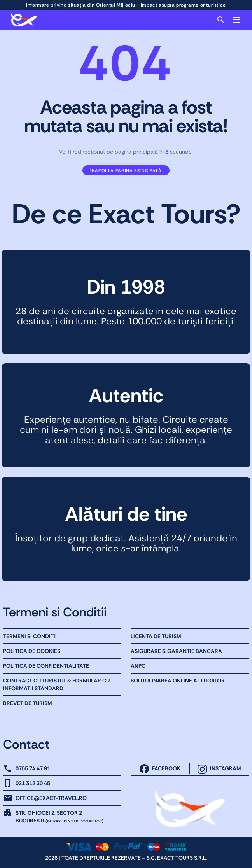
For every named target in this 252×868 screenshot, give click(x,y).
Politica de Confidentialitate (46, 666)
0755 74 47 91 (33, 768)
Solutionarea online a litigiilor (178, 681)
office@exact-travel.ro (51, 798)
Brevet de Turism (28, 703)
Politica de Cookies (32, 651)
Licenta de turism (156, 636)
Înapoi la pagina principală (126, 170)
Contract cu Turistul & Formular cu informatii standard (56, 684)
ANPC (138, 666)
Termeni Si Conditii (30, 636)
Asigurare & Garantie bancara (176, 651)
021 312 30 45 (33, 783)
